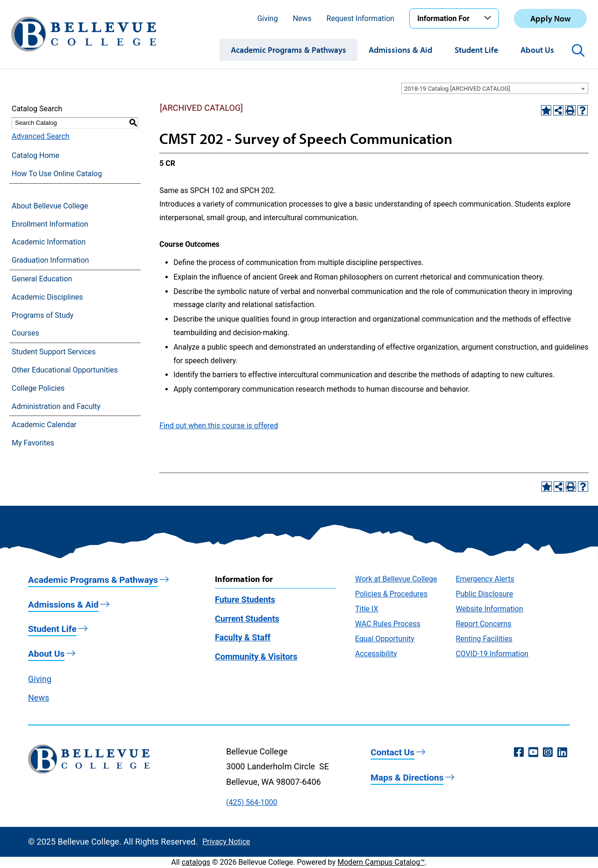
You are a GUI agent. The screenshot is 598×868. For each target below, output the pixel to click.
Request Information (360, 18)
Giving (267, 18)
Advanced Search (41, 136)
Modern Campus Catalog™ (381, 862)
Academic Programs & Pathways (288, 50)
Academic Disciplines (47, 297)
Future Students (245, 599)
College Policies (38, 388)
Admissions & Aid (400, 50)
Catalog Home (36, 155)
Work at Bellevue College (396, 579)
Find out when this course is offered (219, 426)
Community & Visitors (256, 656)
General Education (42, 279)
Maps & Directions (407, 778)
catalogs (196, 862)
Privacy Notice (226, 842)
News (302, 18)
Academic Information (49, 242)
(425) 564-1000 (252, 802)
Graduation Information (50, 260)
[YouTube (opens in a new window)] (533, 753)
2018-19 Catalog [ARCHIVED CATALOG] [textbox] (457, 89)
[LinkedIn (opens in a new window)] (562, 753)
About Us (537, 50)
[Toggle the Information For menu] (489, 18)
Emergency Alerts (485, 579)
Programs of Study (43, 315)
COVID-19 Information (492, 654)
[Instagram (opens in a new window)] (548, 753)
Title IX (367, 609)
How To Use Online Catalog (57, 174)
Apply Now (550, 18)
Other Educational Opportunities (65, 370)
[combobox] (495, 88)
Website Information (489, 609)
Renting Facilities (484, 639)
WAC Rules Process (388, 624)
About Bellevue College (50, 206)
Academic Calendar (44, 425)
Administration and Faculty (56, 406)
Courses (25, 333)
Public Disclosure (484, 594)
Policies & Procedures (391, 594)
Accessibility (376, 654)
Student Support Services (54, 352)
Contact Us (392, 752)
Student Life (476, 50)
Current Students (247, 619)
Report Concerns (483, 624)
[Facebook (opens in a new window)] (519, 753)
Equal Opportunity (385, 639)
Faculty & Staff (243, 637)
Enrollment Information (50, 224)
